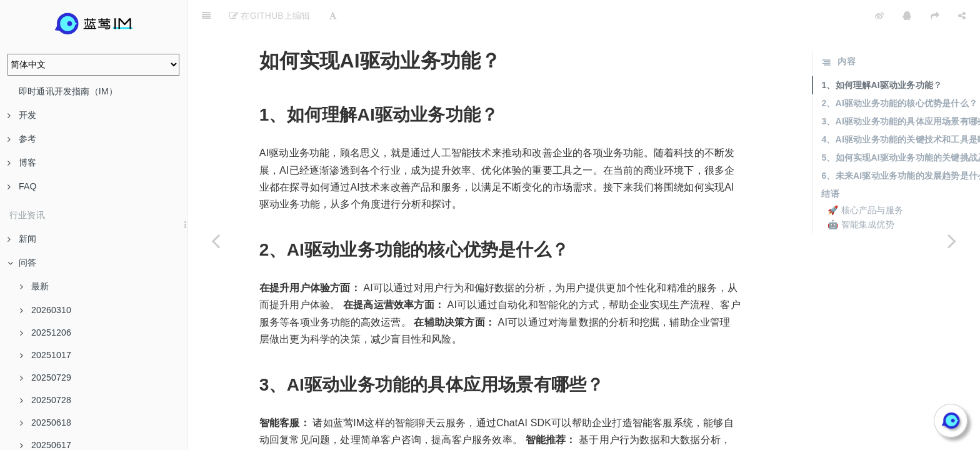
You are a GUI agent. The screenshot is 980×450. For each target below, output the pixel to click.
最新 (34, 286)
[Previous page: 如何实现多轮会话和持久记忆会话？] (216, 241)
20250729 (46, 377)
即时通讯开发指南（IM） (68, 91)
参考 (22, 139)
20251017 (46, 355)
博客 (22, 162)
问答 (22, 262)
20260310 (46, 310)
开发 (22, 115)
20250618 (46, 422)
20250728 (46, 400)
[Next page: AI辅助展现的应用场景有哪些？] (952, 241)
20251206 (46, 332)
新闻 (22, 239)
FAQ (22, 186)
